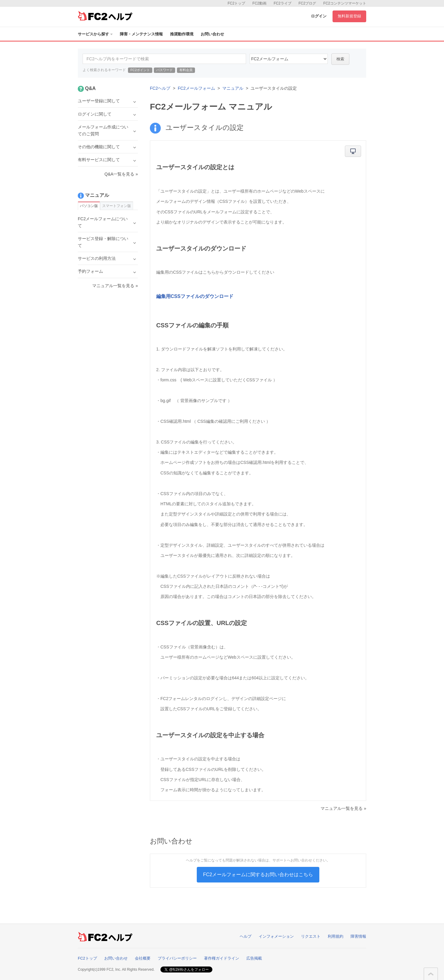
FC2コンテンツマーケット (345, 3)
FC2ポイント (140, 70)
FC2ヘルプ (160, 88)
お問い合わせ (212, 34)
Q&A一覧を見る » (121, 174)
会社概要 (143, 958)
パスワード (164, 70)
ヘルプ (246, 936)
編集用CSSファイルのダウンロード (195, 296)
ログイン (319, 16)
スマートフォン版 (117, 206)
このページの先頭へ (431, 974)
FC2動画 (259, 3)
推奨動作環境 (182, 34)
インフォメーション (276, 936)
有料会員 (186, 70)
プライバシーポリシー (177, 958)
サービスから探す (95, 34)
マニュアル (233, 88)
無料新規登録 (349, 16)
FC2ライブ (283, 3)
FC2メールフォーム (196, 88)
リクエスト (311, 936)
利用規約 (336, 936)
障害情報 (358, 936)
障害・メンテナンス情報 (141, 34)
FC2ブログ (307, 3)
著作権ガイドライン (222, 958)
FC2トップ (237, 3)
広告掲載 (254, 958)
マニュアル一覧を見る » (343, 808)
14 (289, 59)
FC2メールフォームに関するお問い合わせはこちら (258, 875)
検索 (340, 59)
